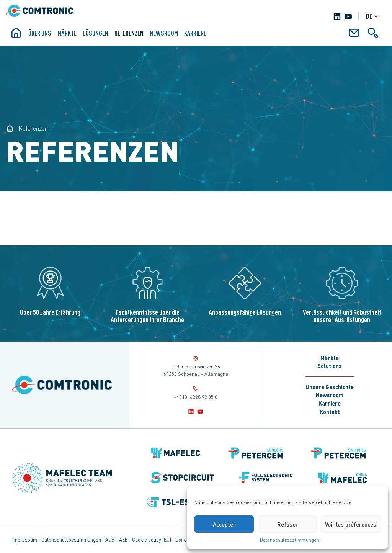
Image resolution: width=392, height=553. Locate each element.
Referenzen (129, 33)
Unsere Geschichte (330, 387)
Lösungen (96, 33)
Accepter (224, 524)
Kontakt (330, 412)
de (373, 16)
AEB (123, 540)
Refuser (287, 524)
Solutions (330, 366)
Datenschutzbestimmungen (290, 540)
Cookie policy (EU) (152, 540)
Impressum (25, 540)
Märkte (67, 33)
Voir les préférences (351, 524)
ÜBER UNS (40, 33)
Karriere (195, 33)
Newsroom (164, 33)
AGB (110, 540)
